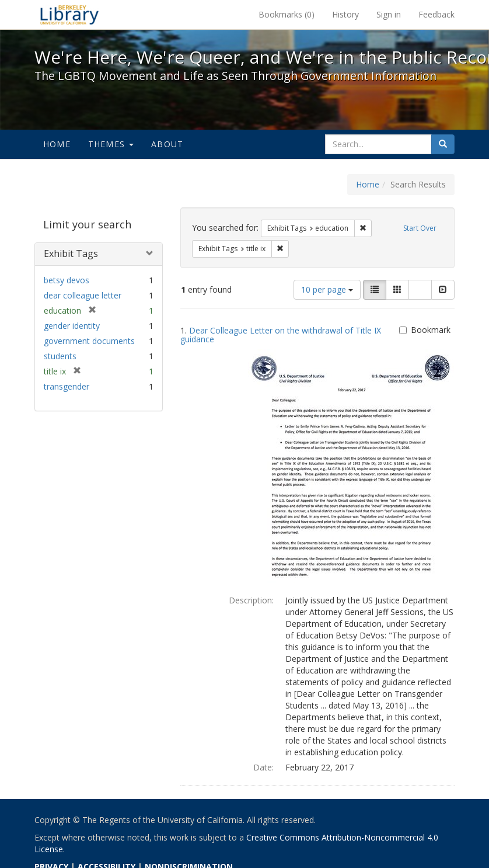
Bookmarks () (287, 14)
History (345, 14)
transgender (67, 386)
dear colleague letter (83, 295)
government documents (89, 341)
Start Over (420, 228)
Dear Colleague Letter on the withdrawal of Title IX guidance (281, 335)
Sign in (389, 14)
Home (57, 144)
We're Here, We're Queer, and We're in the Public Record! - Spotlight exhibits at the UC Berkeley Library (69, 15)
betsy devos (67, 280)
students (60, 356)
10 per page (327, 289)
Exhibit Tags (71, 254)
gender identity (72, 326)
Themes (111, 144)
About (167, 144)
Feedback (436, 14)
